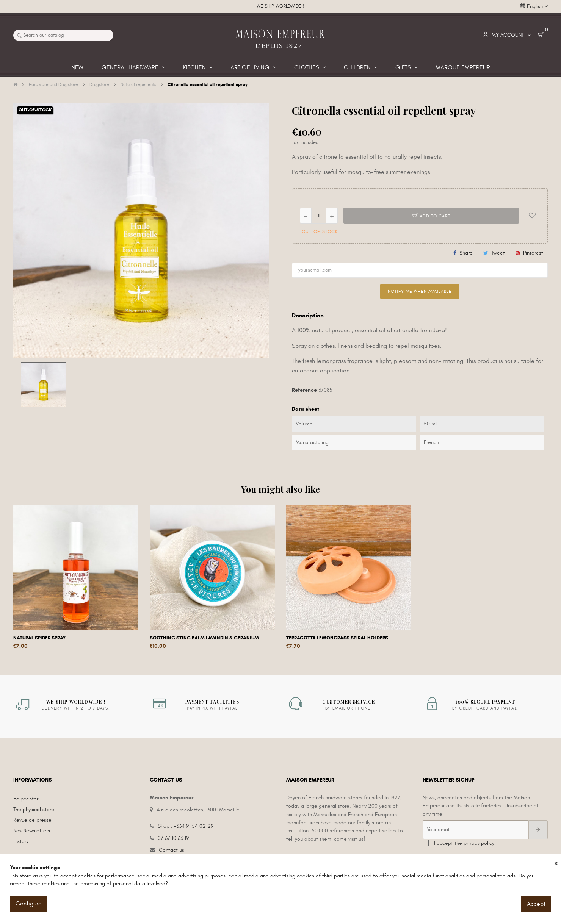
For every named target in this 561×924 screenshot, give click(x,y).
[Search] (63, 35)
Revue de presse (32, 820)
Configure (29, 904)
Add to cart (431, 216)
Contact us (172, 850)
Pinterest (533, 253)
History (21, 841)
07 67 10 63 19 (173, 838)
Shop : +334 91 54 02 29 (186, 826)
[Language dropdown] (534, 6)
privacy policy (479, 843)
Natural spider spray (40, 638)
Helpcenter (26, 799)
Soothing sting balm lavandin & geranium (204, 638)
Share (466, 253)
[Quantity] (319, 216)
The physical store (34, 809)
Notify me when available (420, 291)
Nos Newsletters (32, 831)
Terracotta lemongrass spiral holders (337, 638)
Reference (304, 390)
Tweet (498, 253)
